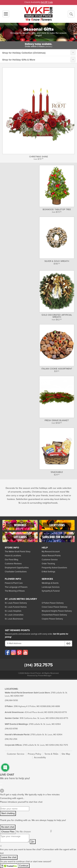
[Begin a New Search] (71, 14)
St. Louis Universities (14, 615)
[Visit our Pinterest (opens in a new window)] (19, 652)
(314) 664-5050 (11, 700)
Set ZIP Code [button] (47, 2)
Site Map (66, 754)
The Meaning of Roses (15, 591)
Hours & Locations (13, 556)
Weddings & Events (50, 583)
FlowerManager (45, 676)
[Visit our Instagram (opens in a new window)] (13, 652)
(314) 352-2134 (11, 739)
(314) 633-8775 (62, 718)
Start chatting (8, 813)
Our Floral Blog (11, 560)
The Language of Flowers (16, 587)
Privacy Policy (34, 754)
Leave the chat (9, 857)
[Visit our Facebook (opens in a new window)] (8, 652)
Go (68, 644)
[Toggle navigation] (6, 14)
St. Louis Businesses (14, 619)
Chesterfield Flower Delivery (54, 615)
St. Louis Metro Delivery (21, 599)
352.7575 (38, 665)
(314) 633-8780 (11, 729)
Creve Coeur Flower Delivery (54, 607)
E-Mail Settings (48, 572)
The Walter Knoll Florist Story (18, 552)
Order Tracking (48, 564)
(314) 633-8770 (60, 712)
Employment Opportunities (17, 568)
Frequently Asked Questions (54, 568)
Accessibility (40, 757)
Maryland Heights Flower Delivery (57, 611)
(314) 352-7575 (61, 745)
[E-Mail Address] (35, 643)
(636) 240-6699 (53, 706)
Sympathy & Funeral (51, 591)
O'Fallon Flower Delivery (53, 603)
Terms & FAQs (51, 754)
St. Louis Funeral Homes (16, 607)
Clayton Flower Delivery (52, 619)
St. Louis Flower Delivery (16, 603)
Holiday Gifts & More (24, 60)
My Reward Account (51, 552)
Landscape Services (51, 587)
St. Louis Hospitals (13, 611)
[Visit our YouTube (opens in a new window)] (25, 652)
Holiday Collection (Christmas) (29, 53)
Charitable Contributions (16, 572)
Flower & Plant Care (14, 583)
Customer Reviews (13, 564)
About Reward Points (51, 556)
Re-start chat (8, 827)
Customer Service (50, 560)
